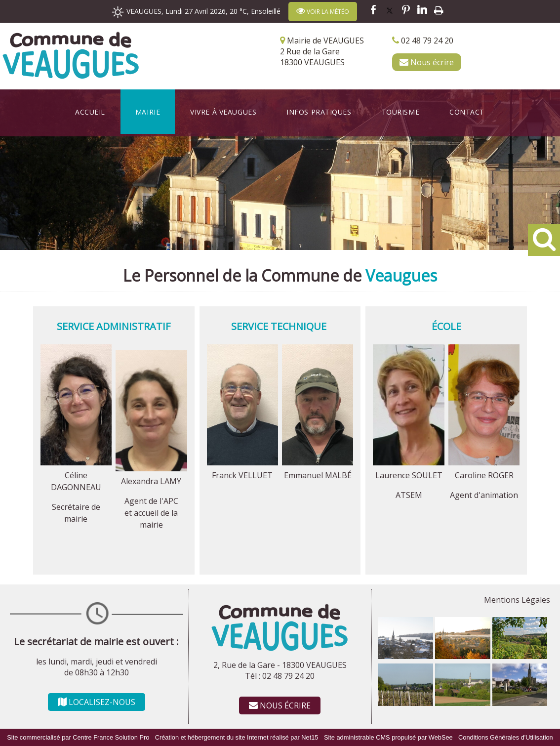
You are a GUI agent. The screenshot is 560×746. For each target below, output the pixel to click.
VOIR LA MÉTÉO (323, 11)
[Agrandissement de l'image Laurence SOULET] (408, 462)
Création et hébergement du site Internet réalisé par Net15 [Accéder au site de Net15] (237, 737)
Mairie (148, 112)
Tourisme (400, 112)
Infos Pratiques (319, 112)
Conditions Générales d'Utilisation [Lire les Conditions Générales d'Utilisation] (506, 737)
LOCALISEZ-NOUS (97, 702)
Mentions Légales (517, 600)
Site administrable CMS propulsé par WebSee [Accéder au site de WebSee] (388, 737)
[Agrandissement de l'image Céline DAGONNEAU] (76, 462)
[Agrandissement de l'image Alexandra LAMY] (151, 468)
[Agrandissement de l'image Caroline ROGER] (484, 462)
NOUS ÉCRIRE (280, 705)
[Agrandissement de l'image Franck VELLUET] (242, 462)
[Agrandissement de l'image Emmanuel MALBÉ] (318, 462)
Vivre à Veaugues (223, 112)
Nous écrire (427, 62)
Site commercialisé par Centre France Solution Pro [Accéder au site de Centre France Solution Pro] (78, 737)
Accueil (90, 112)
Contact (467, 112)
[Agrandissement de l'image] (405, 656)
